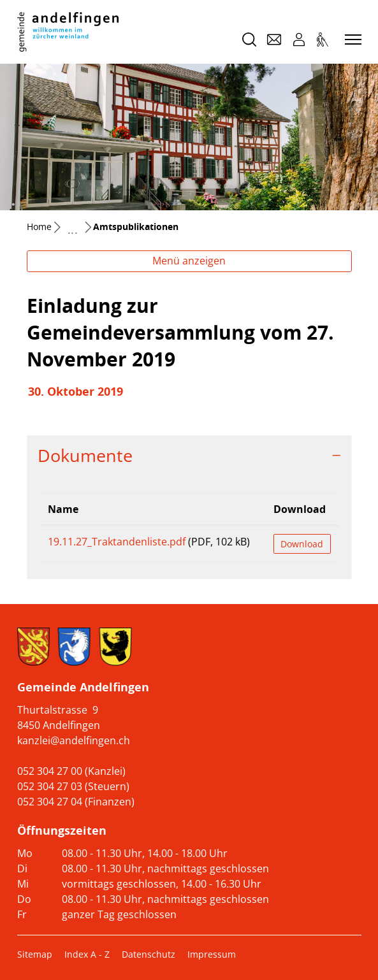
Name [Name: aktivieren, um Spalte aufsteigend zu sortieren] (63, 509)
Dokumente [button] (85, 456)
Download (302, 544)
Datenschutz (149, 954)
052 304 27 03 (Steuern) (73, 786)
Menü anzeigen (189, 261)
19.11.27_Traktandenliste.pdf (117, 542)
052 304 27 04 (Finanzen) (76, 802)
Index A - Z (87, 954)
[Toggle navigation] (351, 40)
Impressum (212, 954)
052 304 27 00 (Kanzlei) (71, 771)
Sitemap (35, 954)
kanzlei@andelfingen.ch (74, 740)
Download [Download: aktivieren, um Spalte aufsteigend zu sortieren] (300, 509)
